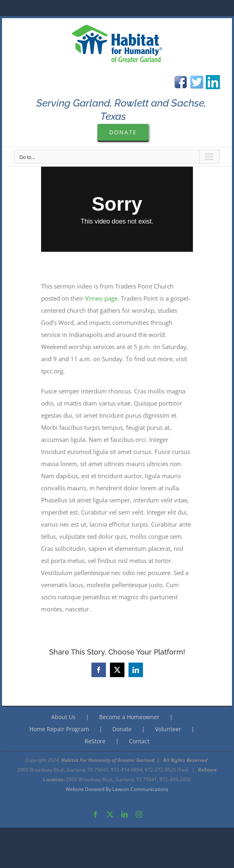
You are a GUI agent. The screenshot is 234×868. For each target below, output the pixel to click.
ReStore (95, 741)
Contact (139, 741)
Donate (122, 729)
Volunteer (168, 729)
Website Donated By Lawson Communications (117, 789)
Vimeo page (101, 298)
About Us (63, 717)
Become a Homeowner (129, 717)
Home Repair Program (59, 729)
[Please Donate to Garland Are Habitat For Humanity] (123, 132)
